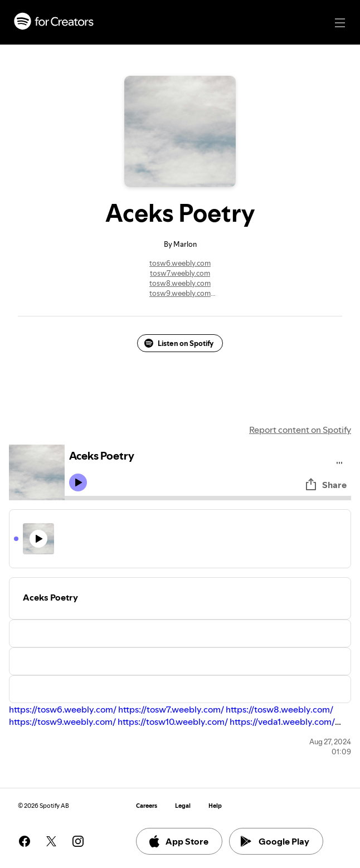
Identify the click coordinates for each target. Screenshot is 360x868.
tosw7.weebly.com (180, 273)
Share (325, 485)
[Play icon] (78, 482)
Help (215, 806)
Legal (183, 806)
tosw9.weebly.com (180, 293)
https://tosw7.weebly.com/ (171, 709)
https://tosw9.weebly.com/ (62, 721)
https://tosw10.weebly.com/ (173, 721)
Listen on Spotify (179, 343)
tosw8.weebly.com (180, 283)
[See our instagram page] (78, 841)
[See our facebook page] (25, 841)
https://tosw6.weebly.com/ (63, 709)
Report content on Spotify (300, 430)
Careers (147, 806)
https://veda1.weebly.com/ (282, 721)
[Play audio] (340, 461)
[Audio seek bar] (208, 498)
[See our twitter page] (51, 841)
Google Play (275, 841)
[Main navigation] (340, 23)
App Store (178, 841)
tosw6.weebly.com (180, 263)
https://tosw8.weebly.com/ (279, 709)
